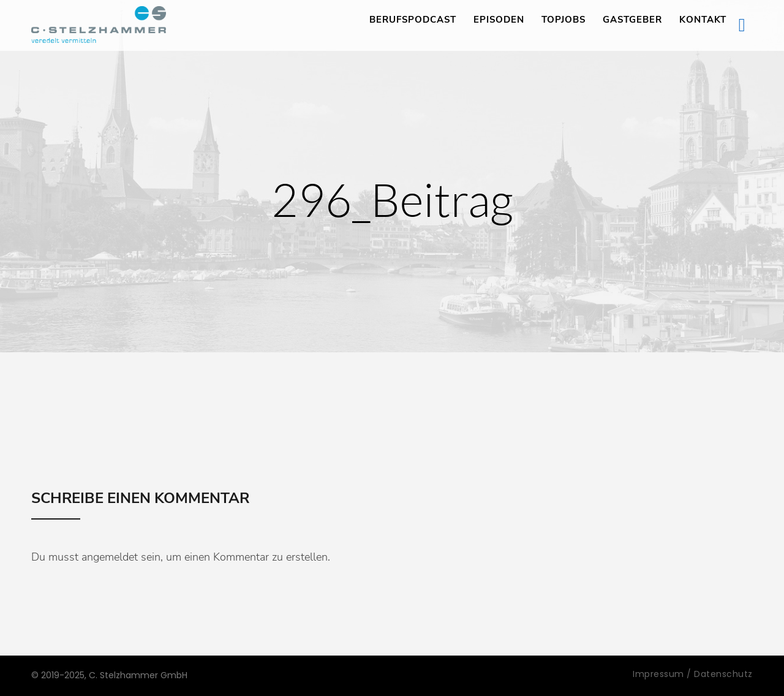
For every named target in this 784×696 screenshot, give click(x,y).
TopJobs (563, 20)
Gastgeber (632, 20)
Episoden (499, 20)
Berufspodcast (413, 20)
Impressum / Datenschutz (693, 674)
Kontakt (703, 20)
